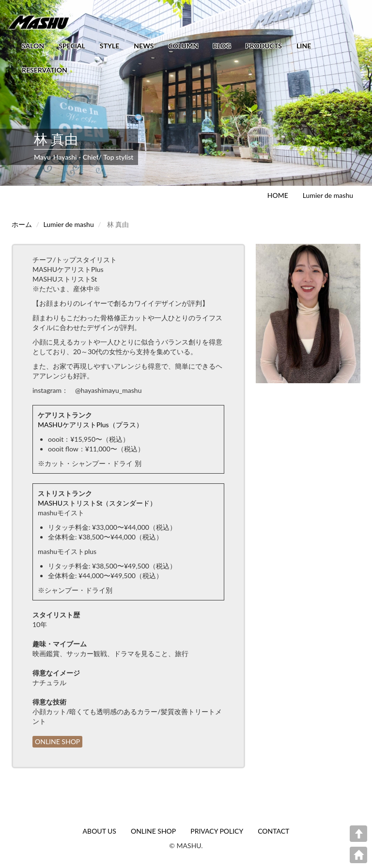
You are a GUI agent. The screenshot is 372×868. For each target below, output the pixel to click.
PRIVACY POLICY (217, 831)
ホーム (22, 224)
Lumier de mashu (328, 195)
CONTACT (273, 831)
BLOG (222, 46)
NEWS (144, 46)
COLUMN (183, 46)
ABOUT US (100, 831)
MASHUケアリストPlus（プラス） (90, 425)
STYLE (109, 46)
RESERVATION (45, 70)
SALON (33, 46)
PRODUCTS (264, 46)
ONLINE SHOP (57, 741)
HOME (278, 195)
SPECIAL (72, 46)
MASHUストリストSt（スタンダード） (97, 503)
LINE (304, 46)
